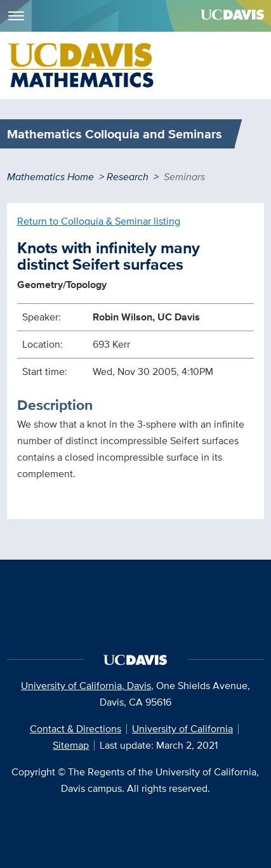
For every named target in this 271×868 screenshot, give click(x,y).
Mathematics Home (50, 177)
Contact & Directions (76, 729)
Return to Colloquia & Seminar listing (99, 221)
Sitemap (71, 745)
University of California (182, 729)
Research (128, 177)
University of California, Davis (86, 686)
